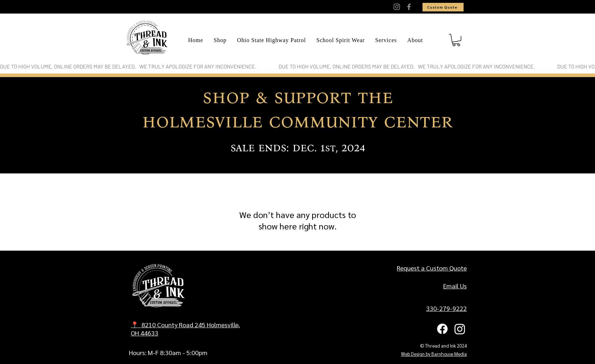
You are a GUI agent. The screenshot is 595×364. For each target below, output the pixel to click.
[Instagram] (397, 7)
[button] (456, 40)
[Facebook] (409, 7)
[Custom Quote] (443, 7)
